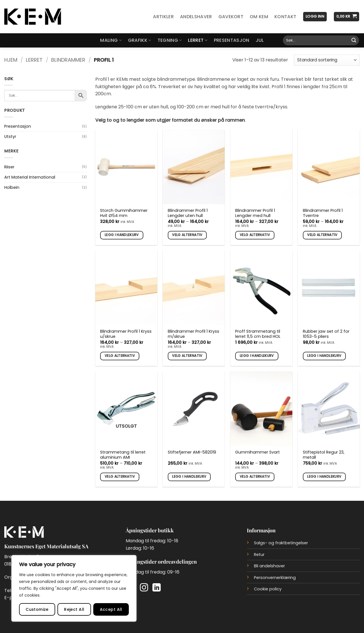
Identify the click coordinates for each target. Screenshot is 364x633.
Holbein (12, 187)
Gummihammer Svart (258, 452)
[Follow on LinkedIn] (157, 588)
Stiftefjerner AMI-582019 (192, 452)
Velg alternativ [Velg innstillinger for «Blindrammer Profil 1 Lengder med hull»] (255, 235)
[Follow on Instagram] (144, 588)
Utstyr (10, 136)
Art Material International (30, 177)
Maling (111, 40)
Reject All (74, 609)
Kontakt (285, 17)
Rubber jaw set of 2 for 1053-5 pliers (326, 334)
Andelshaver (196, 17)
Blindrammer (68, 60)
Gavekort (231, 17)
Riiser (9, 167)
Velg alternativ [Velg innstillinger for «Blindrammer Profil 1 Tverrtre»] (322, 235)
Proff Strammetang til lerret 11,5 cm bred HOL (258, 334)
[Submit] (354, 40)
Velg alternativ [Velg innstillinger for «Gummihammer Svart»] (255, 477)
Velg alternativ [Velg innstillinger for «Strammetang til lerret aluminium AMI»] (120, 477)
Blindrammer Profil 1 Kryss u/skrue (126, 334)
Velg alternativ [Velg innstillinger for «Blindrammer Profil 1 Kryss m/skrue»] (187, 356)
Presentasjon (232, 40)
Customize (37, 609)
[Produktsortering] (327, 60)
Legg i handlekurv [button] (122, 235)
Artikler (163, 17)
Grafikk (140, 40)
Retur (259, 555)
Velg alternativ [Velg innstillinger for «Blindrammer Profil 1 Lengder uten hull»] (187, 235)
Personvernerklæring (275, 578)
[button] (315, 17)
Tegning (170, 40)
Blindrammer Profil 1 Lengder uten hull (188, 213)
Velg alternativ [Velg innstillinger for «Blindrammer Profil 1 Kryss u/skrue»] (120, 356)
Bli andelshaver (269, 566)
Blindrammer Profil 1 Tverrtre (323, 213)
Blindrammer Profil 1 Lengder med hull (255, 213)
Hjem (11, 60)
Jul (260, 40)
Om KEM (259, 17)
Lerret (198, 40)
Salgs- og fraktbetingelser (281, 543)
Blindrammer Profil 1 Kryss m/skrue (194, 334)
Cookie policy (268, 589)
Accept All (111, 609)
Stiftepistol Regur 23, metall (324, 455)
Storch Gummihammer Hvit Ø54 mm (124, 213)
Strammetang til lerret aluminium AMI (123, 455)
